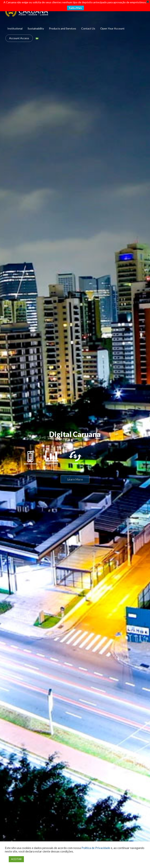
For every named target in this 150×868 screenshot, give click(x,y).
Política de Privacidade (96, 848)
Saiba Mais (75, 8)
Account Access (19, 38)
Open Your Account (112, 28)
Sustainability (36, 28)
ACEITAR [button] (16, 859)
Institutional (15, 28)
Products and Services (63, 28)
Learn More (75, 479)
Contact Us (88, 28)
